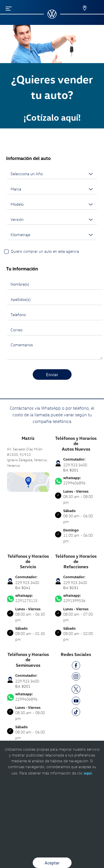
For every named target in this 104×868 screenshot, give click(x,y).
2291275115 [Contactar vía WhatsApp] (28, 598)
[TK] (76, 713)
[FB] (76, 666)
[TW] (76, 689)
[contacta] (28, 481)
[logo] (52, 17)
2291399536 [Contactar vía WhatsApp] (76, 598)
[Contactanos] (81, 8)
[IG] (76, 677)
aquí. (88, 773)
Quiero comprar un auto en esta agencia (45, 251)
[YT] (76, 702)
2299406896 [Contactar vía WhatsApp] (76, 480)
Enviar (52, 374)
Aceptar (52, 863)
